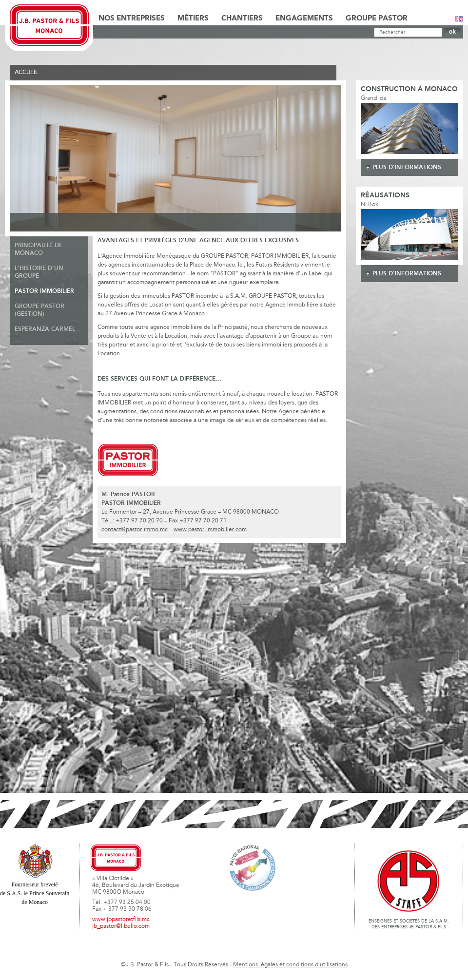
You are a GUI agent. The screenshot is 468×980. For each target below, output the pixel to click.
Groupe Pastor (377, 19)
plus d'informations (407, 167)
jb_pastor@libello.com (121, 926)
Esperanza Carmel (45, 329)
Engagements (304, 19)
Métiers (193, 19)
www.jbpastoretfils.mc (121, 920)
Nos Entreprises (132, 19)
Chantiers (242, 19)
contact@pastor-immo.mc (135, 530)
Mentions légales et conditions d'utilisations (290, 965)
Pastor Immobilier (44, 291)
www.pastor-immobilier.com (210, 530)
